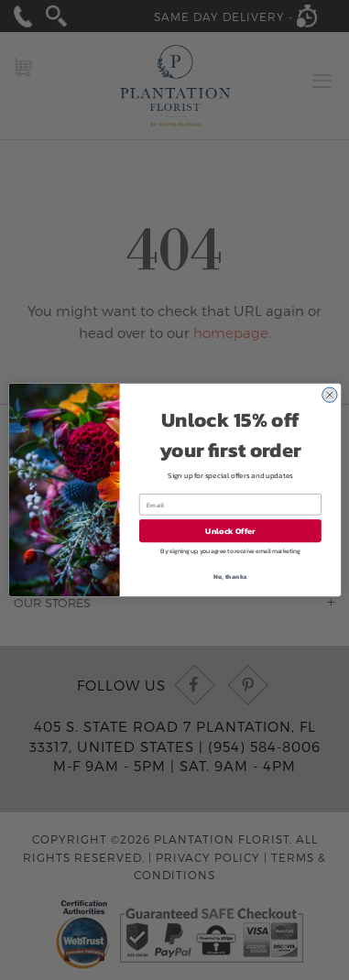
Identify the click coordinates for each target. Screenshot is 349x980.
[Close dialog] (329, 395)
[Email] (229, 504)
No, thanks (230, 577)
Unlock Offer (230, 531)
